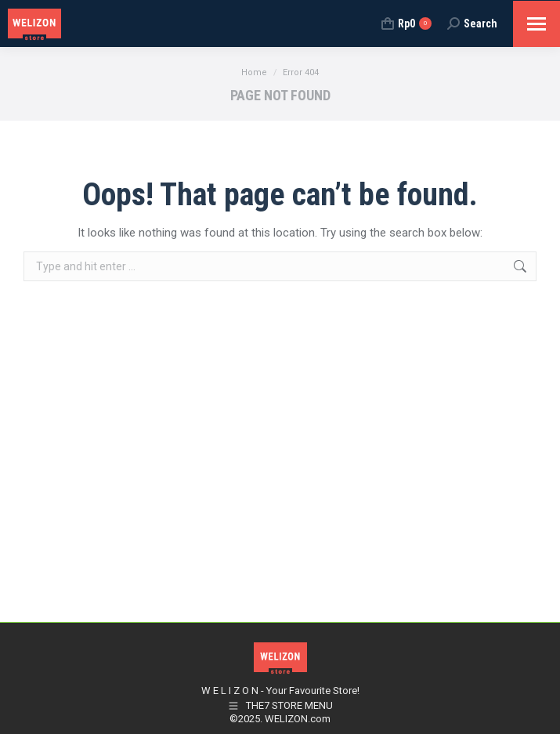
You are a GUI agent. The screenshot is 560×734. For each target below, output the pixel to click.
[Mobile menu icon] (537, 24)
